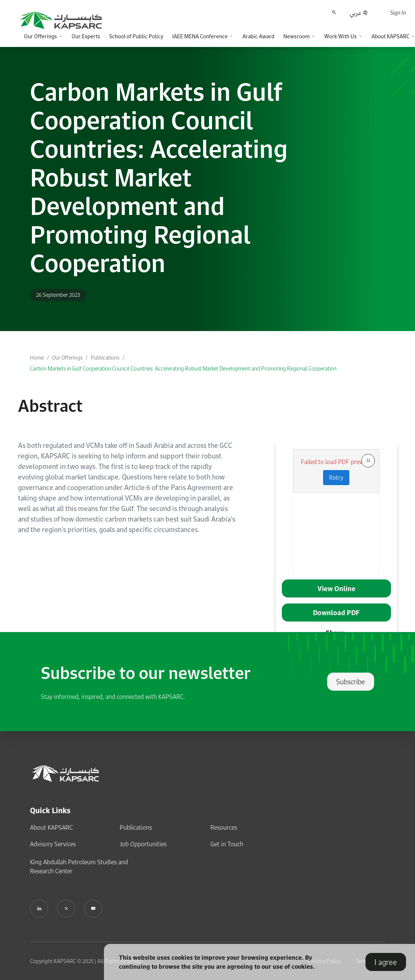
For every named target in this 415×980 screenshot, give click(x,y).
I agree (386, 962)
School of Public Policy (136, 36)
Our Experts (86, 36)
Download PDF (336, 612)
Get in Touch (227, 844)
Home (37, 358)
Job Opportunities (143, 844)
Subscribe (351, 682)
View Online (336, 588)
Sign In (398, 13)
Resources (224, 827)
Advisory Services (53, 844)
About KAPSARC (51, 827)
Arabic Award (258, 36)
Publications (105, 358)
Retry (336, 478)
